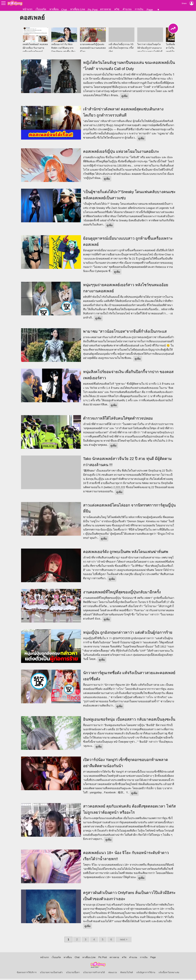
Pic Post (93, 10)
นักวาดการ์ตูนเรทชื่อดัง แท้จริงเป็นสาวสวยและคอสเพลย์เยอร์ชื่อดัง (129, 677)
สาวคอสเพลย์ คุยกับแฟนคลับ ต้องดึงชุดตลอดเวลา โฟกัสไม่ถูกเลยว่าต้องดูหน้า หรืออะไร (129, 811)
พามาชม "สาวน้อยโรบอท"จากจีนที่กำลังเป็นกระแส (125, 333)
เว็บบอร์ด (41, 9)
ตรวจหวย (106, 9)
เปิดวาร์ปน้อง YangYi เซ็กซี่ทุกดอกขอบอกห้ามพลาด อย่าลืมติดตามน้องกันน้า (126, 764)
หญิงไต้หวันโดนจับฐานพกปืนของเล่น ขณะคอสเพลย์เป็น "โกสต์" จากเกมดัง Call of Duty (129, 67)
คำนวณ (127, 9)
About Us (113, 974)
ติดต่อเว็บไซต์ (127, 974)
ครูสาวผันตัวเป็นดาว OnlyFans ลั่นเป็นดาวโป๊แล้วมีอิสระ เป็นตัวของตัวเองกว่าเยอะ (129, 897)
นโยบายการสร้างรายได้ (94, 974)
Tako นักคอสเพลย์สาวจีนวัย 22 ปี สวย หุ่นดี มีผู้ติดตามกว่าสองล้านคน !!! (127, 463)
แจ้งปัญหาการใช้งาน (146, 974)
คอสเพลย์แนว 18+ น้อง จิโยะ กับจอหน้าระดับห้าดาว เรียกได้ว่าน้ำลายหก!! (126, 857)
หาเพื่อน (54, 9)
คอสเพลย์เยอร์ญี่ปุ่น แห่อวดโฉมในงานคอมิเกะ (121, 153)
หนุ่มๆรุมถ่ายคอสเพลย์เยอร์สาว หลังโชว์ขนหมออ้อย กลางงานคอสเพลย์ (126, 289)
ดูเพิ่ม (125, 97)
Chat (64, 10)
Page (150, 10)
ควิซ (117, 9)
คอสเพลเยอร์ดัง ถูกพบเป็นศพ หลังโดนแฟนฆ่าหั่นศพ (126, 553)
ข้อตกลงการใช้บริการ (27, 974)
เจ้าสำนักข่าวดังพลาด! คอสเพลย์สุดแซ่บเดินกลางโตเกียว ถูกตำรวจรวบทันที (123, 113)
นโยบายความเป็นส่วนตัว (51, 974)
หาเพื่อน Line (78, 9)
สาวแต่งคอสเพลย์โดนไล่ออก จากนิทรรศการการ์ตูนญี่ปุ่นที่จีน (129, 510)
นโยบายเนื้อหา (73, 974)
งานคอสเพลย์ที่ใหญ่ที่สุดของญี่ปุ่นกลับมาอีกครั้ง (122, 593)
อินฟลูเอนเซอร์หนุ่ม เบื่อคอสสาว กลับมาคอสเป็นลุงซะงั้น (129, 721)
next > (124, 941)
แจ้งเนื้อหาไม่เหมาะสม (169, 974)
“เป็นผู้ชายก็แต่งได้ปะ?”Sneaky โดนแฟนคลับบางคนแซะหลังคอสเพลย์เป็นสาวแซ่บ (129, 196)
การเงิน (139, 9)
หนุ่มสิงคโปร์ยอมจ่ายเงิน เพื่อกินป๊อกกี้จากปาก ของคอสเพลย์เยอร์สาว (128, 376)
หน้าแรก (28, 9)
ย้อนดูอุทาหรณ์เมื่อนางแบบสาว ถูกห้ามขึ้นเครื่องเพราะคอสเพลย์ (128, 243)
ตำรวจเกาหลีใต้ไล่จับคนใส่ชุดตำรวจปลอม (118, 420)
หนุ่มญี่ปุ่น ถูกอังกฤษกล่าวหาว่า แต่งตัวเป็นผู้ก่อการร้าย (128, 634)
